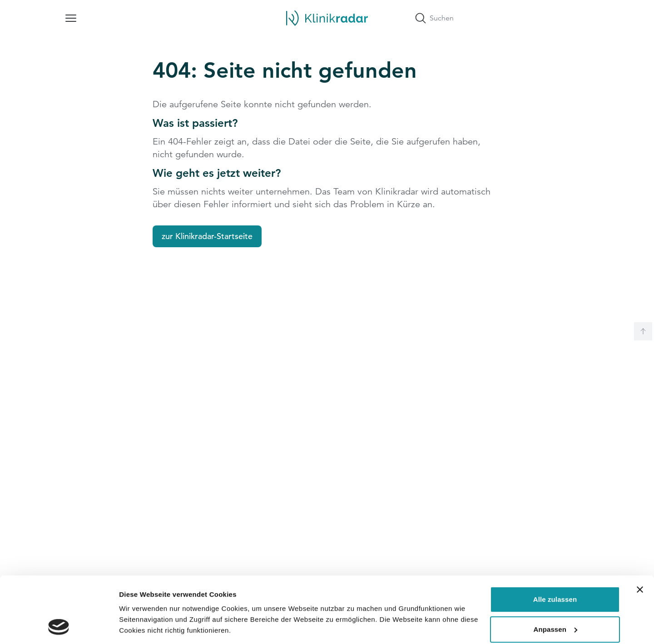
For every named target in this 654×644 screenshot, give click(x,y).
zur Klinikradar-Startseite (207, 236)
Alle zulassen (555, 537)
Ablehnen (555, 597)
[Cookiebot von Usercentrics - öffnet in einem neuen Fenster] (59, 626)
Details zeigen (142, 626)
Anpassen (556, 567)
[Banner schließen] (640, 528)
